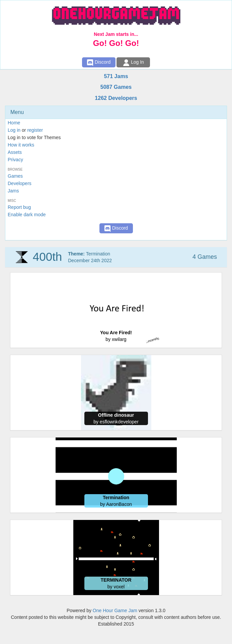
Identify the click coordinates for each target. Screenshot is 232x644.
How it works (21, 145)
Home (14, 123)
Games (15, 176)
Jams (13, 191)
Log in (14, 130)
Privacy (15, 160)
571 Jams (116, 76)
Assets (15, 152)
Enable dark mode (27, 215)
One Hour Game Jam (115, 610)
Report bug (19, 207)
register (35, 130)
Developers (20, 183)
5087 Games (116, 87)
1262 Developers (116, 98)
